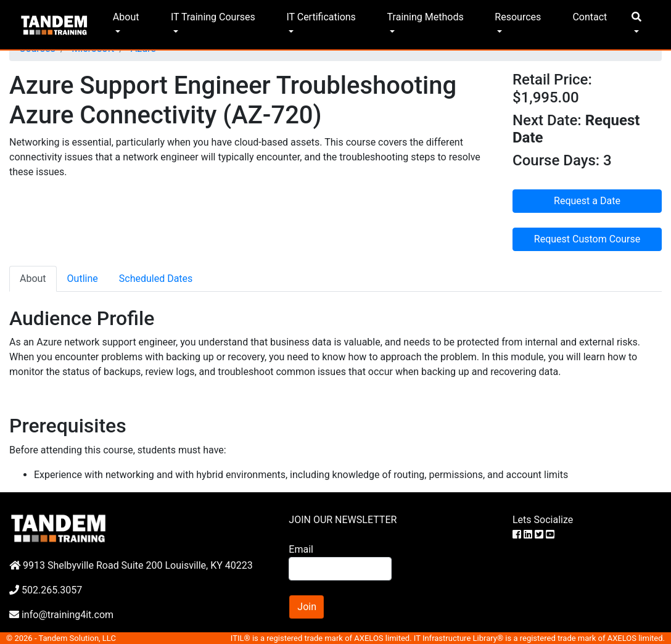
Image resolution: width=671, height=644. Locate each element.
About (126, 17)
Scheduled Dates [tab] (156, 279)
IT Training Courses (213, 17)
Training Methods (426, 17)
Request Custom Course (587, 239)
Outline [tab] (83, 279)
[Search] (340, 569)
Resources (518, 17)
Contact (590, 17)
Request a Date (587, 201)
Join (307, 607)
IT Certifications (321, 17)
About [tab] (33, 279)
